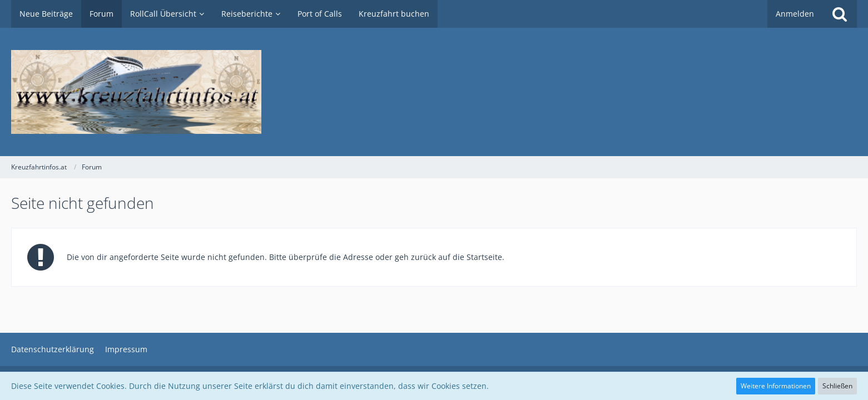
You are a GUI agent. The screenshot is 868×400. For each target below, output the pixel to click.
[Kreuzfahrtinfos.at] (434, 92)
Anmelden (795, 14)
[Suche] (840, 14)
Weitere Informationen (776, 386)
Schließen (837, 386)
